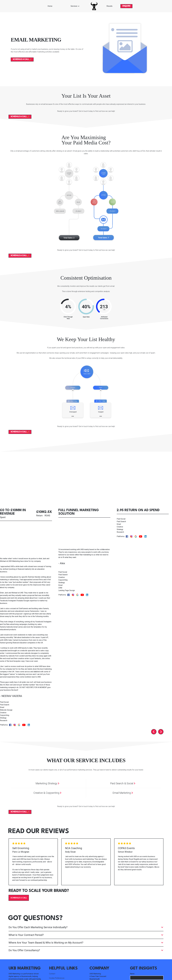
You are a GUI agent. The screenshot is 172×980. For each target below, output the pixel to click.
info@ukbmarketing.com (99, 933)
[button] (75, 6)
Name (132, 921)
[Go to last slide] (154, 679)
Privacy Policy (144, 971)
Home (50, 6)
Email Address (136, 929)
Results (109, 6)
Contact (52, 921)
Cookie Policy (158, 971)
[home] (94, 6)
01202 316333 (95, 937)
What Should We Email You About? (143, 938)
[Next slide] (161, 679)
